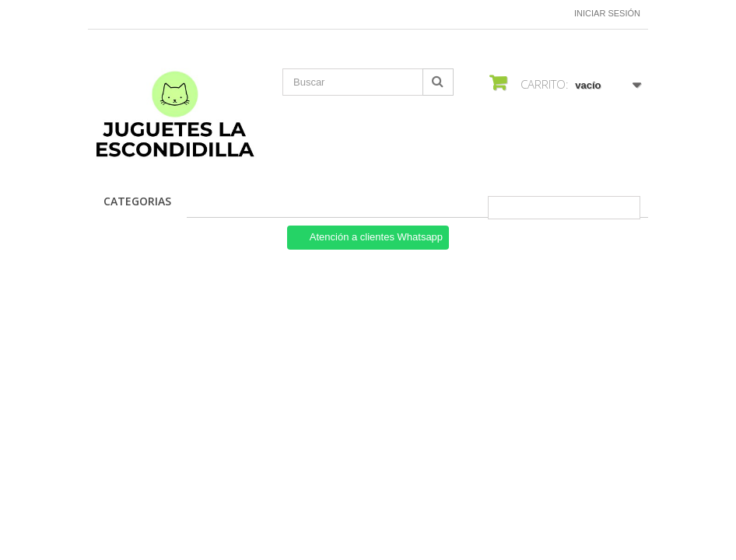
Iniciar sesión (607, 13)
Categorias (137, 201)
